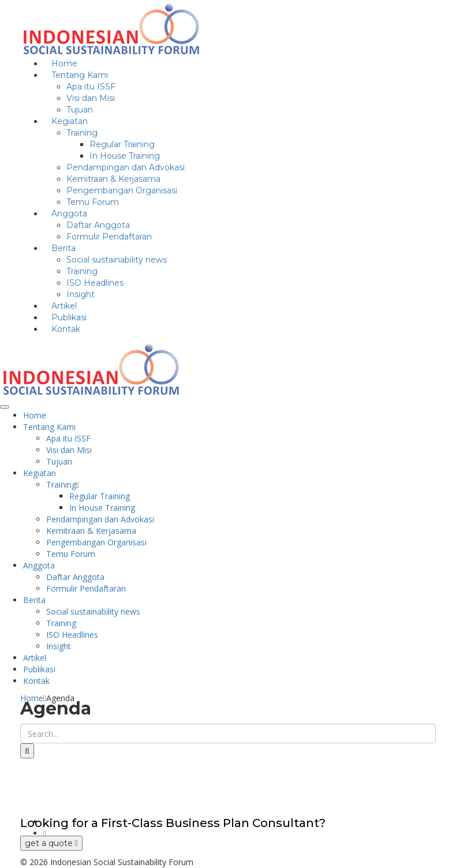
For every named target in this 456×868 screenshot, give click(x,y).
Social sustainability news (117, 260)
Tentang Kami (80, 75)
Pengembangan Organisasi (122, 190)
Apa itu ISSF (91, 87)
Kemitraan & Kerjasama (113, 179)
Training (82, 133)
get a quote (51, 843)
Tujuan (59, 461)
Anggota (69, 214)
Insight (59, 646)
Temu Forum (71, 554)
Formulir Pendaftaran (109, 237)
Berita (63, 248)
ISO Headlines (95, 283)
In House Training (125, 156)
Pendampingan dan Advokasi (126, 167)
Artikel (35, 658)
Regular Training (122, 144)
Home (35, 415)
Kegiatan (70, 121)
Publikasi (39, 669)
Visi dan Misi (91, 98)
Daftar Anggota (98, 225)
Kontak (66, 329)
